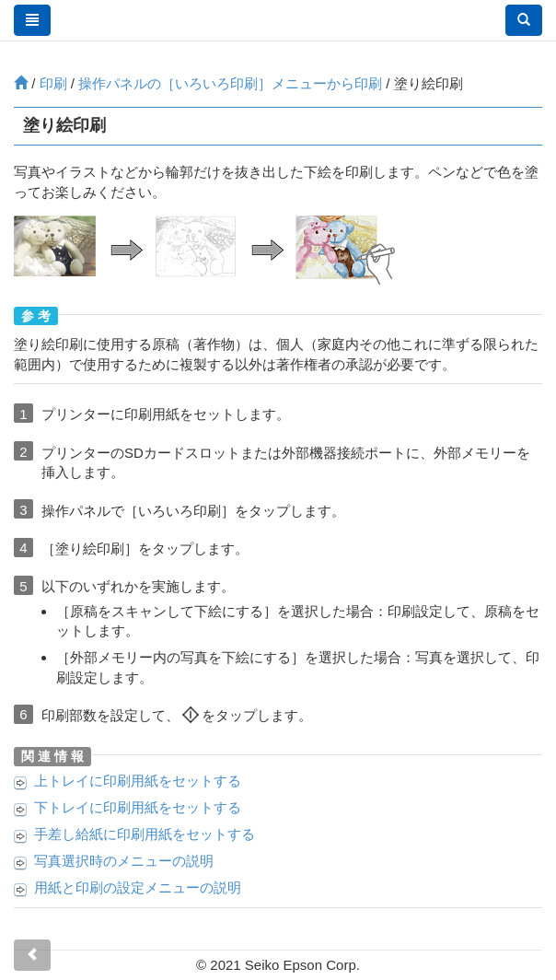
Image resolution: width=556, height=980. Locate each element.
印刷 (53, 83)
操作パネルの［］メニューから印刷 (230, 83)
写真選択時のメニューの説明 (124, 861)
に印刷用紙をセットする (138, 781)
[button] (524, 20)
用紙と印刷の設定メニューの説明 (138, 887)
